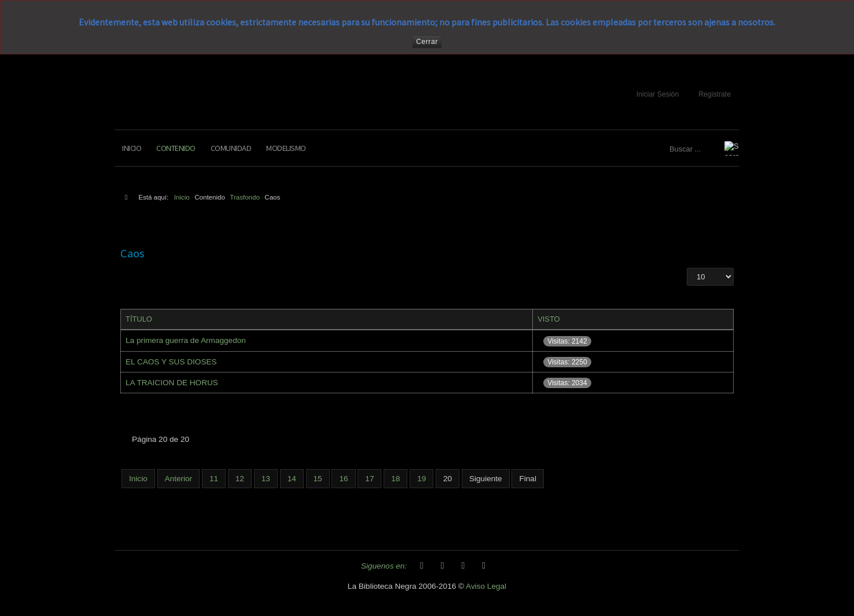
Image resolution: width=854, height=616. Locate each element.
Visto (549, 319)
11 (214, 479)
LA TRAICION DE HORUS (172, 383)
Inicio (132, 148)
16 (343, 479)
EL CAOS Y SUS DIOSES (171, 362)
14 (292, 479)
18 (395, 479)
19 (422, 479)
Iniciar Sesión (658, 94)
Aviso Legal (486, 586)
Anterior (179, 479)
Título (139, 319)
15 (318, 479)
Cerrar (427, 42)
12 (240, 479)
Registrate (715, 94)
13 (266, 479)
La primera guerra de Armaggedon (186, 340)
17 (369, 479)
